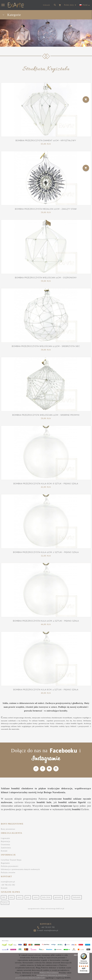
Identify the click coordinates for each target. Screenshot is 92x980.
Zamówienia (6, 848)
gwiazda (58, 897)
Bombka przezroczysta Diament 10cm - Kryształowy (46, 141)
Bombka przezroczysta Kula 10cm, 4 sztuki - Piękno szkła (46, 621)
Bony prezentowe (8, 829)
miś (67, 897)
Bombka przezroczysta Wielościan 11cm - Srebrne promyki (46, 415)
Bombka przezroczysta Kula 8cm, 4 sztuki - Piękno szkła (46, 690)
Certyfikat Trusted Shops (11, 860)
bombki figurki (77, 723)
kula (11, 897)
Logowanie (5, 838)
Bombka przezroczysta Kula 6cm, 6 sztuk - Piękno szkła (46, 484)
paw (28, 897)
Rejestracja (5, 841)
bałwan (5, 903)
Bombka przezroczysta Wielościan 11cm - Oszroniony (46, 278)
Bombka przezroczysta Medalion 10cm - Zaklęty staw (46, 209)
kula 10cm (46, 897)
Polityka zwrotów (8, 873)
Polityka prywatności (10, 866)
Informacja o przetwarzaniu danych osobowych (20, 869)
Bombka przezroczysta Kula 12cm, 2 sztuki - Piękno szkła (46, 552)
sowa (36, 897)
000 (4, 897)
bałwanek (77, 897)
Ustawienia (5, 845)
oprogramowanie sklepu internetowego (42, 909)
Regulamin (5, 863)
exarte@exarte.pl (8, 882)
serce (20, 897)
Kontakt (4, 851)
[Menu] (88, 953)
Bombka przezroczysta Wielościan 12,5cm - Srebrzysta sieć (46, 346)
